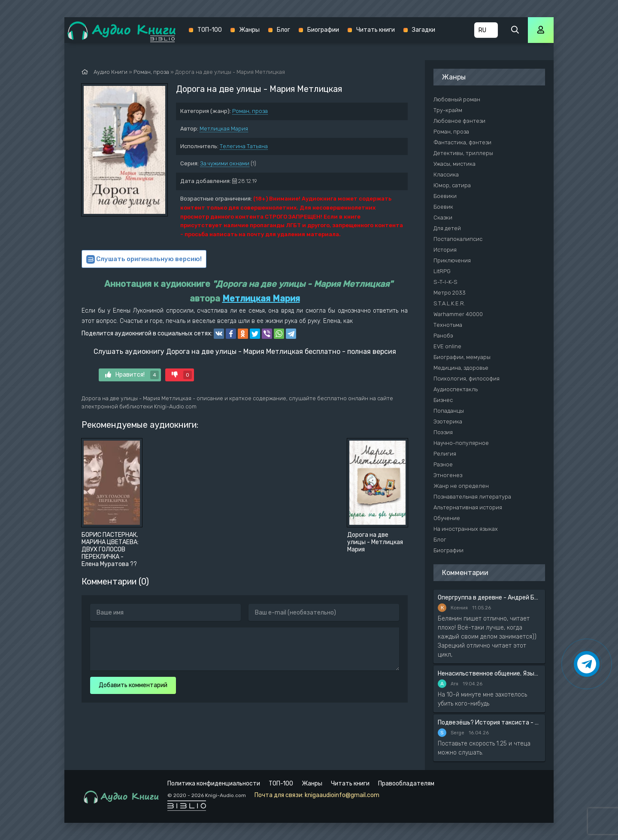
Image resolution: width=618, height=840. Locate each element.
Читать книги (376, 30)
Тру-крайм (448, 110)
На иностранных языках (466, 529)
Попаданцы (449, 411)
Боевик (443, 207)
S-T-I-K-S (445, 282)
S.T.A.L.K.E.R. (449, 303)
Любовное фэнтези (459, 121)
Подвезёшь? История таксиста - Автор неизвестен (489, 723)
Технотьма (448, 325)
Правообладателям (406, 784)
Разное (443, 464)
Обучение (447, 518)
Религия (445, 454)
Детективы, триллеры (463, 153)
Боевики (445, 196)
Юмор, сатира (452, 185)
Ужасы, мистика (454, 164)
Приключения (452, 260)
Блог (283, 30)
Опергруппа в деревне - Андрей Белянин (489, 598)
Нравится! (132, 375)
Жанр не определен (461, 486)
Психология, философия (467, 379)
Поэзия (443, 432)
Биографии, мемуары (462, 357)
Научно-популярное (461, 443)
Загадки (424, 30)
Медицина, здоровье (461, 368)
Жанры (249, 30)
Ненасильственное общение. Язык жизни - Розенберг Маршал (489, 674)
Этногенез (448, 475)
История (445, 250)
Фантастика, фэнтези (462, 142)
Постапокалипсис (458, 239)
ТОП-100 (210, 30)
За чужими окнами (225, 163)
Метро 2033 (450, 293)
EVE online (447, 346)
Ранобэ (443, 336)
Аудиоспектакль (456, 389)
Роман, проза (250, 111)
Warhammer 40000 (458, 314)
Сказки (443, 218)
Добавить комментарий (133, 685)
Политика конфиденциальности (214, 784)
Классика (446, 175)
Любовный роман (457, 99)
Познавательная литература (472, 497)
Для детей (447, 228)
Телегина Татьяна (244, 146)
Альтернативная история (468, 507)
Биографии (323, 30)
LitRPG (442, 271)
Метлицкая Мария (224, 129)
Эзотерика (448, 422)
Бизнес (443, 400)
